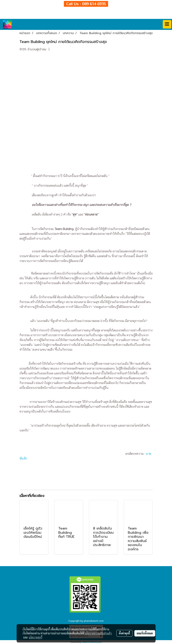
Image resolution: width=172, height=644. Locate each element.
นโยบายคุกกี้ (36, 637)
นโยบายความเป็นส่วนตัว (98, 633)
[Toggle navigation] (167, 24)
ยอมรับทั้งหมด (145, 633)
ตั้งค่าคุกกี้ (124, 633)
